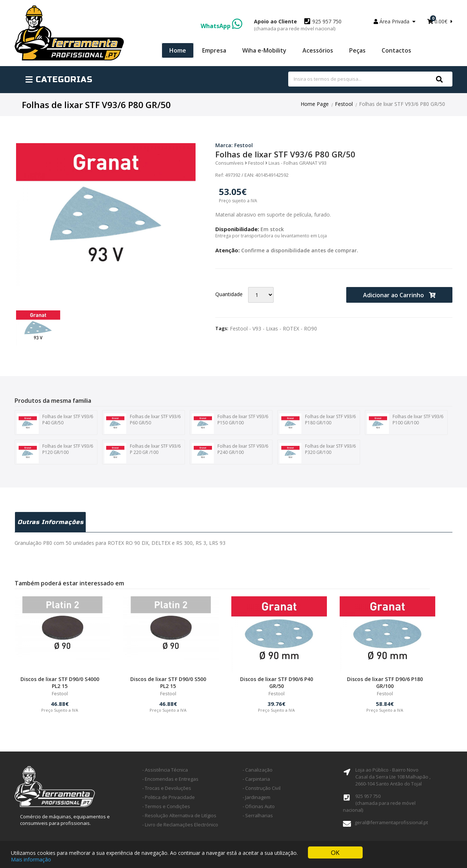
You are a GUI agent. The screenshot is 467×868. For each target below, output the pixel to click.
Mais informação (31, 859)
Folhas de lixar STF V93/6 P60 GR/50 (142, 424)
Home (178, 50)
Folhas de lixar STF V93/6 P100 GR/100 (405, 424)
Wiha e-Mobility (264, 50)
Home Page (315, 104)
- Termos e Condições (166, 806)
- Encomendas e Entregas (170, 779)
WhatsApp (221, 26)
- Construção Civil (262, 788)
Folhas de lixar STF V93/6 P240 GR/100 (230, 453)
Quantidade (229, 294)
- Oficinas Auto (259, 806)
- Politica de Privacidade (169, 797)
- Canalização (258, 770)
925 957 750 (298, 25)
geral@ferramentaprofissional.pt (391, 822)
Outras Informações (51, 522)
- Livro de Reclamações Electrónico (180, 825)
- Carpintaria (256, 779)
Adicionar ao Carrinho (399, 295)
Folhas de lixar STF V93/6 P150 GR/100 (230, 424)
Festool (344, 104)
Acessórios (318, 50)
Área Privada (395, 21)
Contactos (396, 50)
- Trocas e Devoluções (167, 788)
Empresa (214, 50)
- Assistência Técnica (165, 770)
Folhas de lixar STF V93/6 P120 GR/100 (55, 453)
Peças (357, 50)
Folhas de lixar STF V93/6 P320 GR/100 (318, 453)
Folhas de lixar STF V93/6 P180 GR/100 (318, 424)
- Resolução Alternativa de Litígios (179, 815)
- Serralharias (258, 815)
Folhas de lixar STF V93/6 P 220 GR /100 (142, 453)
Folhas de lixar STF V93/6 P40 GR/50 (55, 424)
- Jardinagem (256, 797)
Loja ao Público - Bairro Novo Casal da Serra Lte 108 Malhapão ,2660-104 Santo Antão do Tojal (393, 777)
